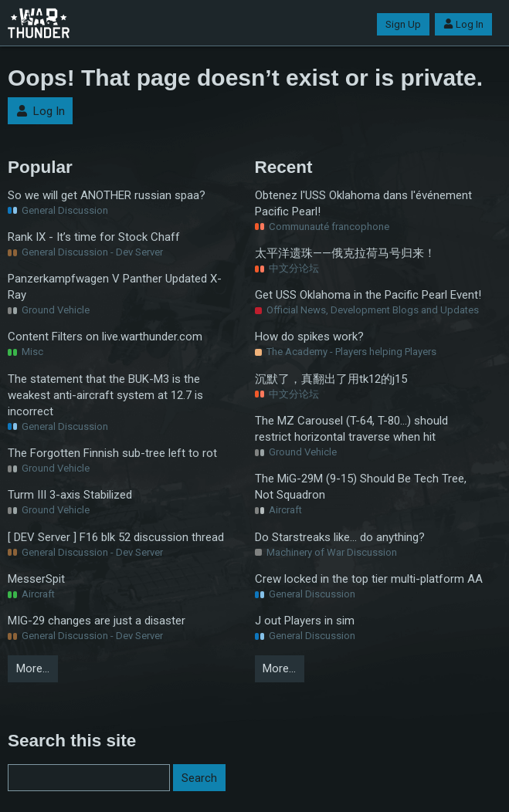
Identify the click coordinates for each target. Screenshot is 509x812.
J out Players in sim (305, 621)
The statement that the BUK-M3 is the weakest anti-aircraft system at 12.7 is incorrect (105, 395)
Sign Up (403, 24)
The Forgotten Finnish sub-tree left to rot (112, 453)
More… (33, 668)
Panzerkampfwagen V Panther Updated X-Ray (115, 287)
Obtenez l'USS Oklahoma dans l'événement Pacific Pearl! (363, 203)
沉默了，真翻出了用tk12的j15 (331, 379)
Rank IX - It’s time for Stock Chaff (94, 237)
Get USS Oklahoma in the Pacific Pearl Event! (368, 295)
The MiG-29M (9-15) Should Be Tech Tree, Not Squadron (361, 487)
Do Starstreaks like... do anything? (340, 537)
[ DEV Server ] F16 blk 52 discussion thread (116, 537)
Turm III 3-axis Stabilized (70, 495)
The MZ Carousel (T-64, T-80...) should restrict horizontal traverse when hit (351, 429)
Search (199, 778)
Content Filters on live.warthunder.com (105, 337)
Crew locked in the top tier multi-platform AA (369, 579)
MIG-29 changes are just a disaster (97, 621)
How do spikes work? (309, 337)
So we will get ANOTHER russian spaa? (107, 195)
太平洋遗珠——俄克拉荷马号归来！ (345, 253)
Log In (463, 24)
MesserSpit (36, 579)
